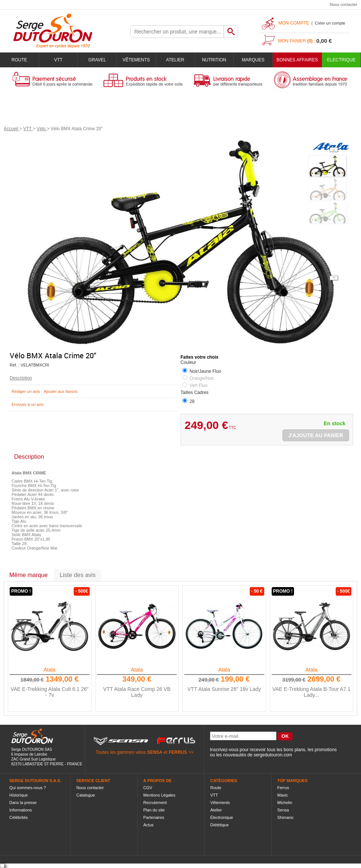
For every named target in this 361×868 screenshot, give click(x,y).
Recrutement (155, 803)
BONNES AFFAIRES (297, 60)
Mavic (283, 795)
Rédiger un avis (26, 391)
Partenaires (154, 817)
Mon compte (294, 23)
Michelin (285, 803)
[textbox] (177, 32)
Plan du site (154, 810)
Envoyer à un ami (28, 404)
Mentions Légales (159, 795)
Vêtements (136, 60)
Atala (49, 670)
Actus (148, 825)
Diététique (220, 825)
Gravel (97, 60)
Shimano (285, 817)
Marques (253, 60)
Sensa (283, 810)
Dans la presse (23, 803)
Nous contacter (344, 4)
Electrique (341, 60)
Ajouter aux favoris (60, 391)
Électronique (222, 817)
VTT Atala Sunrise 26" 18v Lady (224, 689)
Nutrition (214, 60)
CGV (148, 788)
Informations (21, 810)
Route (19, 60)
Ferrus (283, 788)
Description (21, 378)
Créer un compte (330, 23)
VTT (58, 60)
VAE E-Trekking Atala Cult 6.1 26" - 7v (49, 692)
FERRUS (178, 752)
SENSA (155, 752)
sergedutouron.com (273, 755)
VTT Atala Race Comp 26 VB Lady (137, 692)
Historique (19, 795)
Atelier (175, 60)
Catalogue (86, 795)
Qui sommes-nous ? (28, 788)
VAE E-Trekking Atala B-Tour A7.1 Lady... (312, 692)
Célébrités (19, 817)
